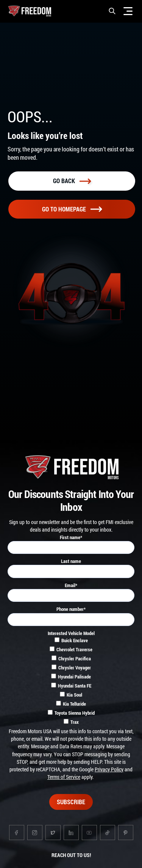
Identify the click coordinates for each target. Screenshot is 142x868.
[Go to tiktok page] (108, 833)
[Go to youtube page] (89, 833)
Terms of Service (64, 777)
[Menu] (128, 11)
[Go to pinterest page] (126, 833)
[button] (112, 11)
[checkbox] (71, 682)
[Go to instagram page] (35, 833)
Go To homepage (72, 209)
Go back (72, 181)
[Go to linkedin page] (71, 833)
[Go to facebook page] (17, 833)
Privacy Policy (109, 769)
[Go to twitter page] (53, 833)
